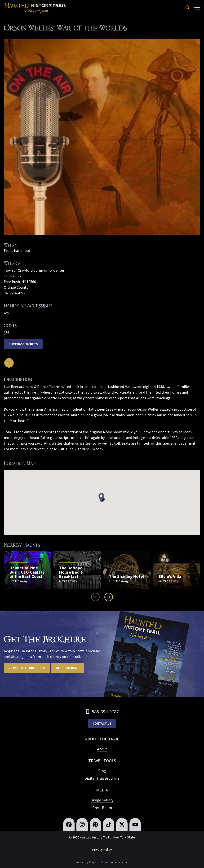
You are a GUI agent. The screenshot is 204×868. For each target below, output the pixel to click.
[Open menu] (197, 8)
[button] (102, 498)
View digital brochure (27, 668)
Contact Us (102, 723)
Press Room (102, 808)
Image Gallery (102, 800)
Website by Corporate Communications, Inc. (102, 862)
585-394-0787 (105, 711)
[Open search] (188, 8)
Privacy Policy (102, 850)
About (102, 749)
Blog (102, 771)
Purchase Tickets (23, 344)
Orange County (16, 287)
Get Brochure (67, 668)
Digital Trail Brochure (102, 778)
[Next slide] (109, 597)
